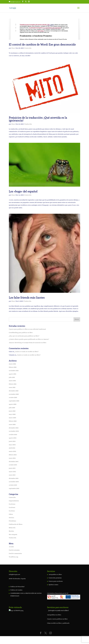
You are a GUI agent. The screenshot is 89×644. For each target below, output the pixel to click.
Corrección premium (55, 578)
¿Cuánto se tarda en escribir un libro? (26, 352)
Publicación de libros (16, 524)
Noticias (11, 518)
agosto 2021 (13, 374)
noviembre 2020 (14, 394)
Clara (13, 48)
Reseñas (11, 531)
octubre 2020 (13, 398)
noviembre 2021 (14, 371)
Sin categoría (13, 535)
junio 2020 (12, 411)
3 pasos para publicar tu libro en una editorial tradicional (27, 329)
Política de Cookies (16, 590)
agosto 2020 (13, 404)
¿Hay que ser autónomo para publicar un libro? (24, 336)
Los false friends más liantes (27, 297)
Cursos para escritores (56, 581)
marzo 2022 (12, 364)
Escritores (12, 508)
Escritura (12, 511)
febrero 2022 (13, 367)
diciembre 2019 (14, 428)
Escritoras (12, 504)
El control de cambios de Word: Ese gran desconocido (42, 44)
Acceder (11, 547)
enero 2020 (12, 425)
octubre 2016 (13, 485)
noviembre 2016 (14, 482)
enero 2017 (12, 475)
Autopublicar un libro (54, 615)
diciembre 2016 (14, 478)
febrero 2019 (13, 455)
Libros (11, 514)
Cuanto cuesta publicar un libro (57, 619)
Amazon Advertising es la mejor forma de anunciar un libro (28, 343)
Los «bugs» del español (23, 191)
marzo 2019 (12, 451)
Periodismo (12, 521)
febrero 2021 (13, 384)
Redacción (12, 528)
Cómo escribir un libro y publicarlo (58, 623)
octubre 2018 (13, 465)
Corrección (28, 48)
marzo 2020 (12, 418)
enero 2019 (12, 458)
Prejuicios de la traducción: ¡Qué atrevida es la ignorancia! (38, 119)
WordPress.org (14, 557)
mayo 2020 (12, 414)
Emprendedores (14, 501)
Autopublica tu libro (55, 575)
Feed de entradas (14, 550)
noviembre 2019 (14, 431)
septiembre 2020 (14, 401)
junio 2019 (12, 441)
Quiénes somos (53, 585)
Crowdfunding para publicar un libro (21, 333)
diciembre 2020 (14, 391)
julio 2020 (12, 408)
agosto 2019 (13, 438)
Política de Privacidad (17, 587)
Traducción (28, 124)
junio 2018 (12, 468)
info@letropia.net (14, 575)
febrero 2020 (13, 421)
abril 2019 (12, 448)
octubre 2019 (13, 435)
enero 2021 (12, 387)
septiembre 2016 (14, 488)
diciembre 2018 (14, 462)
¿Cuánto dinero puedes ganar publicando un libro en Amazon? (29, 339)
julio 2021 (12, 377)
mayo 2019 (12, 445)
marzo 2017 (12, 472)
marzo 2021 (12, 381)
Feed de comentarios (15, 554)
